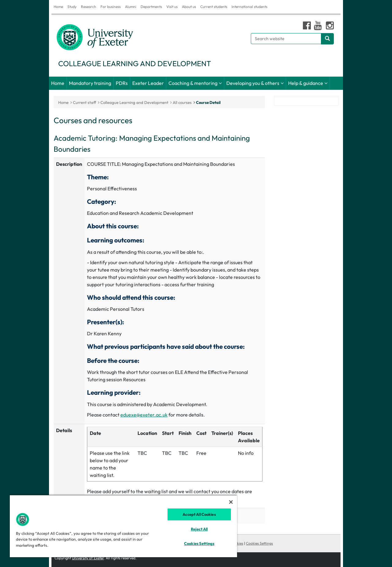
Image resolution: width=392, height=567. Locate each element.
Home (58, 7)
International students (249, 7)
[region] (123, 526)
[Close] (231, 502)
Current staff (85, 102)
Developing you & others (253, 83)
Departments (151, 7)
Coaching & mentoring (193, 83)
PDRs (122, 83)
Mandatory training (90, 83)
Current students (214, 7)
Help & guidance (306, 83)
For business (111, 7)
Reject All (199, 529)
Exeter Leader (148, 83)
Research (89, 7)
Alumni (131, 7)
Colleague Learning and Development (134, 102)
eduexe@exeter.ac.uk (144, 415)
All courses (182, 102)
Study (72, 7)
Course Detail (208, 102)
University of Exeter (88, 558)
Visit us (172, 7)
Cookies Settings (259, 543)
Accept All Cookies (199, 514)
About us (189, 7)
